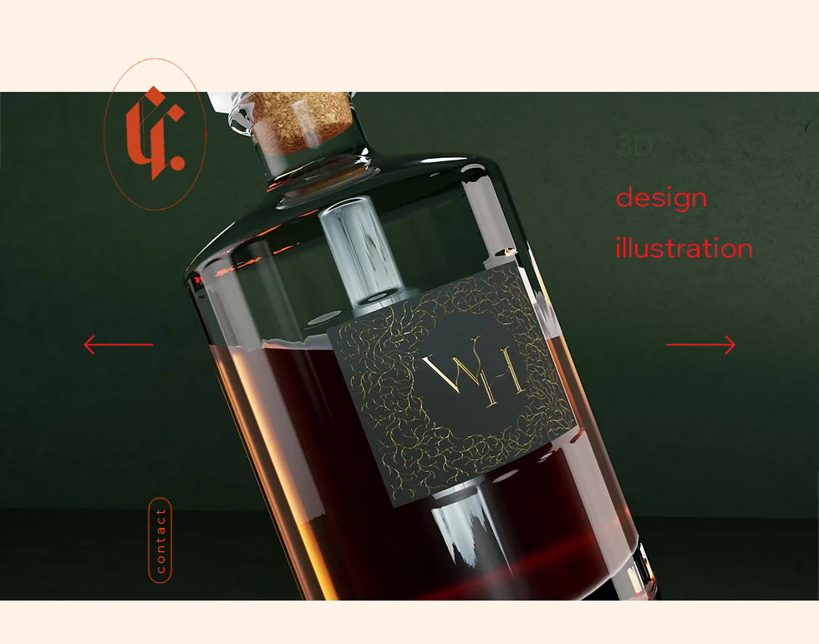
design (661, 196)
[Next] (701, 346)
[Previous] (118, 346)
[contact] (160, 540)
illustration (674, 247)
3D (634, 145)
